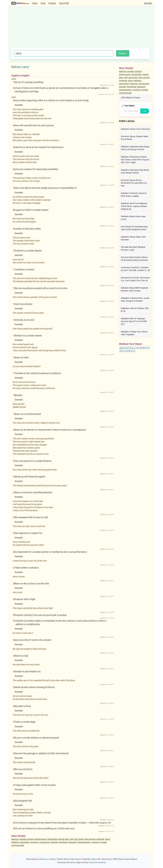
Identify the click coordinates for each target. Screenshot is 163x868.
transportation (84, 842)
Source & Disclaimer (97, 862)
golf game (79, 839)
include (103, 842)
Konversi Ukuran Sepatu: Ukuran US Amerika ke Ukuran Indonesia (134, 259)
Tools (43, 3)
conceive (34, 842)
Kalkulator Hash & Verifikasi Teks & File (135, 310)
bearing (15, 839)
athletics (15, 842)
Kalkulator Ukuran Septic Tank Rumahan (133, 238)
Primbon (52, 3)
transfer (54, 842)
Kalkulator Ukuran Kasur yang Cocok (133, 218)
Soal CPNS (64, 3)
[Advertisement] (80, 28)
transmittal (52, 839)
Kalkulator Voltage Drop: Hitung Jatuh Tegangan (134, 333)
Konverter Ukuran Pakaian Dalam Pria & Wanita (135, 138)
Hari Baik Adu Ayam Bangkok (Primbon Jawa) (133, 248)
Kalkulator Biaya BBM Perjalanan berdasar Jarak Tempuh (135, 289)
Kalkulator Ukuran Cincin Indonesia (135, 129)
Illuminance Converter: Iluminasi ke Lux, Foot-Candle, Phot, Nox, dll (135, 279)
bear (67, 839)
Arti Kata (148, 3)
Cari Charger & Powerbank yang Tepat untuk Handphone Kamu (134, 228)
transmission (40, 839)
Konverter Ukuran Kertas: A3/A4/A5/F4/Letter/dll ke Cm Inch (134, 183)
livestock (100, 839)
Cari (145, 111)
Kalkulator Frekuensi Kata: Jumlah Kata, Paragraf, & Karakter (135, 299)
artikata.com (44, 859)
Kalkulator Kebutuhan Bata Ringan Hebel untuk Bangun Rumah (135, 148)
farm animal (90, 839)
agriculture (25, 842)
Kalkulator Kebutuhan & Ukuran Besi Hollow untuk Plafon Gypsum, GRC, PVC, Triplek (135, 160)
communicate (17, 845)
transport (73, 842)
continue (95, 842)
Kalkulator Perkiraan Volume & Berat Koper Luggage (134, 195)
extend (61, 839)
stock (107, 839)
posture (30, 839)
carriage (22, 839)
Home (35, 3)
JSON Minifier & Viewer (131, 98)
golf (71, 839)
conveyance (44, 842)
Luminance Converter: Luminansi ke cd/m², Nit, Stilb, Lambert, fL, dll (135, 269)
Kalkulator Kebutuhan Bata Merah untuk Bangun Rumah (135, 171)
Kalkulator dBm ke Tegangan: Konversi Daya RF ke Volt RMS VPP (134, 321)
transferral (63, 842)
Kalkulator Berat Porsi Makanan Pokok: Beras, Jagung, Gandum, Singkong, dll (134, 206)
